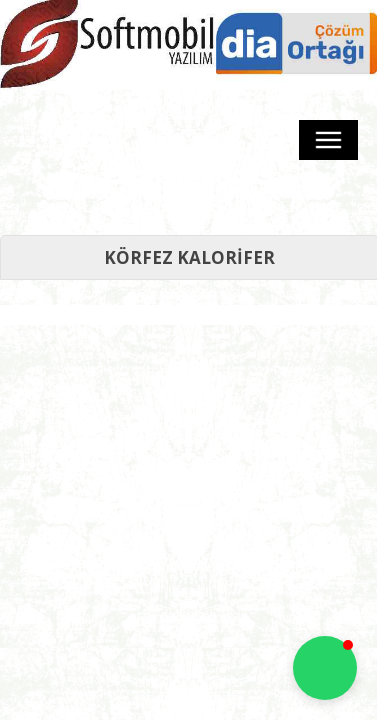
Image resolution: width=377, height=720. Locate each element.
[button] (325, 668)
